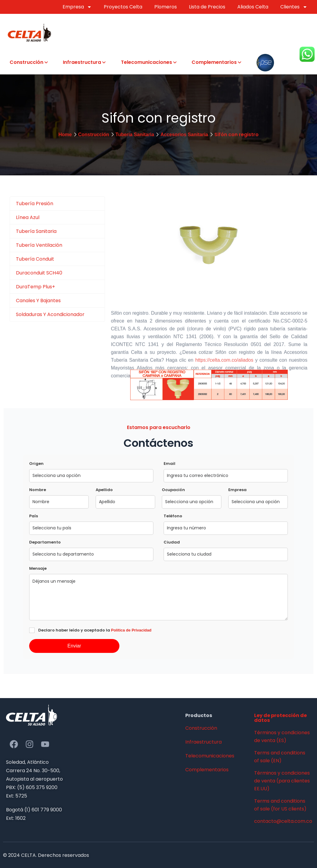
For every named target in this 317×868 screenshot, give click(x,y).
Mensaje (38, 568)
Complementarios (214, 62)
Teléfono (173, 516)
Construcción (26, 62)
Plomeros (166, 7)
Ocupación (173, 490)
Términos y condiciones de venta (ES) (282, 736)
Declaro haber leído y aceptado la (95, 630)
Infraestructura (82, 62)
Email (169, 464)
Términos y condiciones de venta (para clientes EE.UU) (282, 781)
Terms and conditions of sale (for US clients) (280, 805)
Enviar (74, 646)
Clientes (294, 7)
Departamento (45, 542)
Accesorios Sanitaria (184, 135)
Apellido (104, 490)
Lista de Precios (207, 7)
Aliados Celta (253, 7)
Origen (36, 464)
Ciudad (172, 542)
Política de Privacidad (131, 630)
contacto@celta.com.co (283, 821)
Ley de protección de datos (280, 718)
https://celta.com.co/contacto (170, 407)
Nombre (38, 490)
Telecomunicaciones (146, 62)
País (34, 516)
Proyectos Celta (123, 7)
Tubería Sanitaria (135, 135)
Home (65, 135)
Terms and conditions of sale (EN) (280, 757)
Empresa (77, 7)
